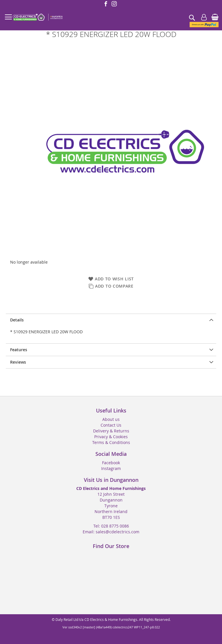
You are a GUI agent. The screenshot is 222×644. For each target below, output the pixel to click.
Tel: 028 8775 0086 (111, 526)
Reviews (18, 362)
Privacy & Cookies (111, 437)
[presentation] (111, 320)
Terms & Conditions (111, 442)
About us (111, 419)
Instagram (111, 468)
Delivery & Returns (111, 431)
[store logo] (38, 17)
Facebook (111, 463)
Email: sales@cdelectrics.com (111, 532)
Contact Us (111, 425)
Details (17, 320)
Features (19, 350)
